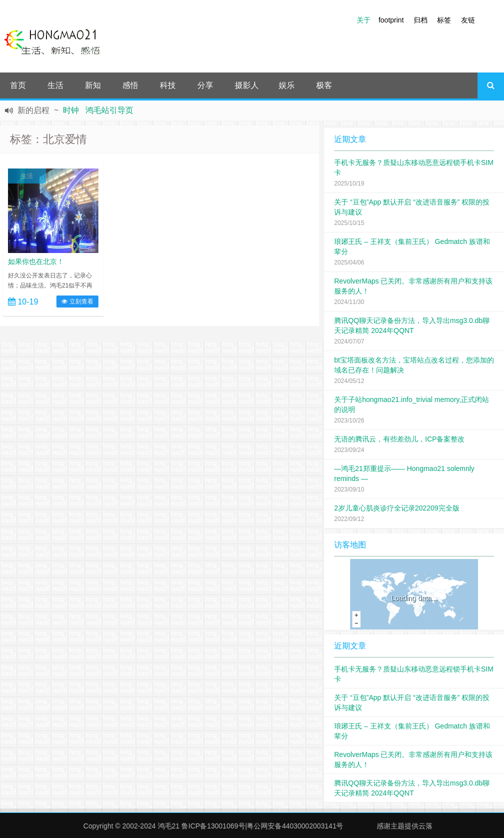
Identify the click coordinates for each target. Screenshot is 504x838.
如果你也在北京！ (36, 261)
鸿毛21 (169, 826)
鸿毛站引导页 (109, 110)
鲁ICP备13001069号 (213, 826)
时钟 (71, 110)
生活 (55, 85)
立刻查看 (77, 301)
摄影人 (247, 85)
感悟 (130, 85)
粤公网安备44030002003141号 (295, 826)
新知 (93, 85)
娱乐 (287, 85)
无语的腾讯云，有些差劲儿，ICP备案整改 (399, 439)
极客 (324, 85)
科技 (168, 85)
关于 (364, 20)
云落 (426, 826)
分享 (205, 85)
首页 (18, 85)
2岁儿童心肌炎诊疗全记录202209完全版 (397, 508)
